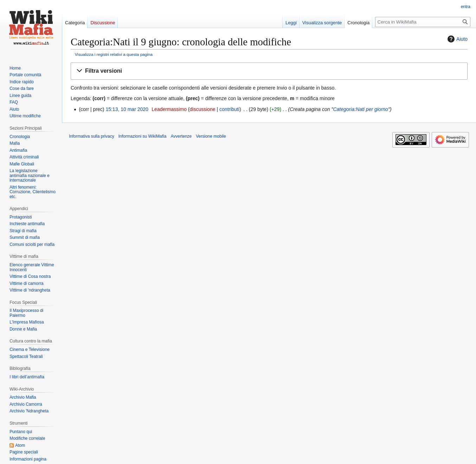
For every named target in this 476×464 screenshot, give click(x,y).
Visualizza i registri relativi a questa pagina (114, 54)
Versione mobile (211, 136)
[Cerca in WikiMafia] (423, 22)
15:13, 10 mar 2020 (127, 109)
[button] (269, 71)
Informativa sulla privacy (92, 136)
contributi (229, 109)
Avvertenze (181, 136)
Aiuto (457, 39)
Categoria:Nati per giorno (360, 109)
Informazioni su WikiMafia (143, 136)
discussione (202, 109)
